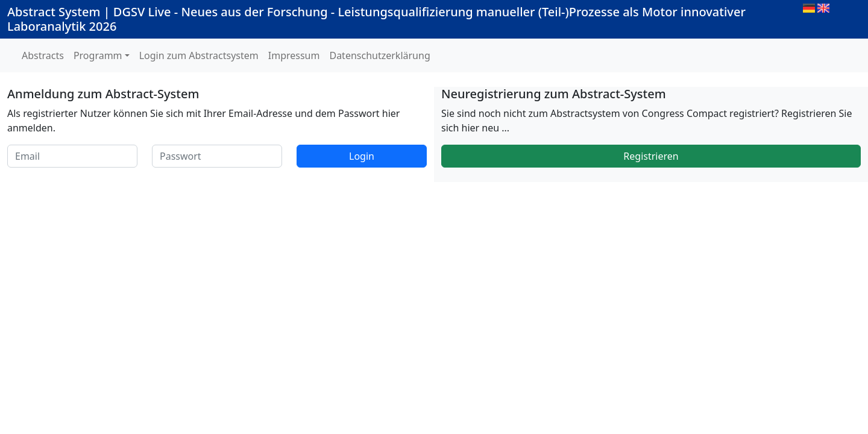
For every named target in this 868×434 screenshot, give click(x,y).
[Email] (72, 156)
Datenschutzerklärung (379, 55)
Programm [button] (98, 55)
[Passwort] (217, 156)
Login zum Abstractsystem (199, 55)
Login (362, 156)
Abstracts (43, 55)
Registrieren (651, 156)
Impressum (294, 55)
